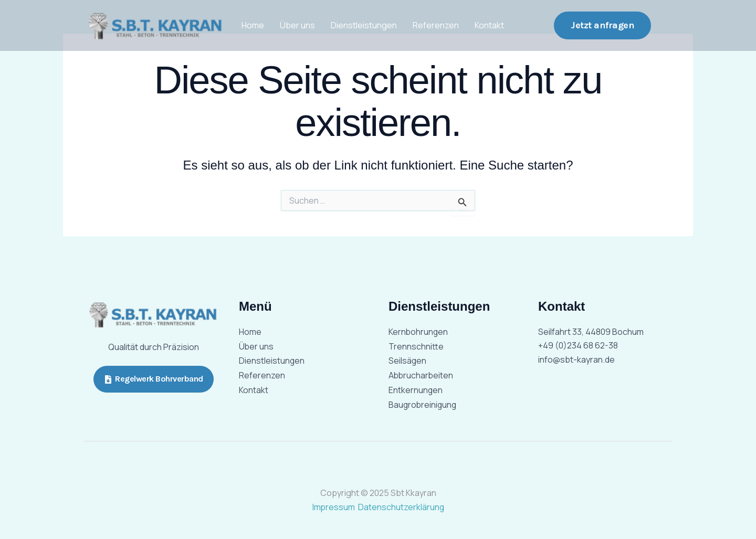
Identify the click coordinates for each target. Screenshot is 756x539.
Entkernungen (416, 390)
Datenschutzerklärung (401, 507)
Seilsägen (408, 361)
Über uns (297, 25)
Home (253, 25)
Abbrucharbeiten (422, 376)
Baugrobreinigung (423, 405)
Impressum (334, 507)
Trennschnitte (416, 346)
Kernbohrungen (419, 332)
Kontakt (489, 25)
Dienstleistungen (364, 25)
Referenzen (436, 25)
